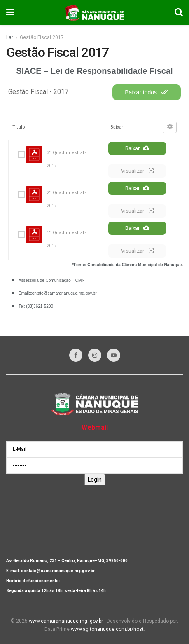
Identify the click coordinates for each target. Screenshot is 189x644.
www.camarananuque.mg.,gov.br (66, 621)
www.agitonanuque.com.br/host (107, 629)
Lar (10, 37)
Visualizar (137, 171)
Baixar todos (147, 92)
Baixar (137, 148)
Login (95, 480)
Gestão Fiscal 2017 (42, 37)
